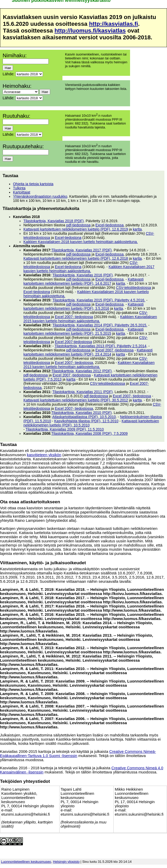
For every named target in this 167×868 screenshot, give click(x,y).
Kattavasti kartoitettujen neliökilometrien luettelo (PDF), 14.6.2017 (83, 281)
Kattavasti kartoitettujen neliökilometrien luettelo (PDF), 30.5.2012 (76, 400)
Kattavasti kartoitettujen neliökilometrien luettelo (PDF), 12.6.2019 (76, 229)
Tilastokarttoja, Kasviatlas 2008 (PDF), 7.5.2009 (90, 433)
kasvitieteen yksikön (44, 455)
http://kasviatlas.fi (113, 24)
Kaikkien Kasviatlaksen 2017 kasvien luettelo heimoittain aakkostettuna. (89, 269)
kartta (137, 229)
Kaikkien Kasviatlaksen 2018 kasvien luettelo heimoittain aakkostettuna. (81, 242)
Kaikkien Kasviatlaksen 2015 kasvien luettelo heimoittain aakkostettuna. (90, 319)
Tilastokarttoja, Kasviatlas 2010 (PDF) (82, 413)
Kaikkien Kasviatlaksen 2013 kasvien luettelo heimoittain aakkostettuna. (89, 365)
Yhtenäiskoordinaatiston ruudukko (40, 196)
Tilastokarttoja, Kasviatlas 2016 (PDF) (82, 275)
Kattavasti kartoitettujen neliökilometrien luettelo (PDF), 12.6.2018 (76, 258)
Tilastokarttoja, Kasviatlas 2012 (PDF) (82, 371)
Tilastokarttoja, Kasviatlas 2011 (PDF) (82, 392)
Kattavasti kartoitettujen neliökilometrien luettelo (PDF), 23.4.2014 (88, 352)
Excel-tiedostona (68, 238)
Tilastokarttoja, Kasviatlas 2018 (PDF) (54, 221)
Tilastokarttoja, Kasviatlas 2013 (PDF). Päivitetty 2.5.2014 (101, 346)
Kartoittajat (22, 192)
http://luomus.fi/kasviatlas (90, 31)
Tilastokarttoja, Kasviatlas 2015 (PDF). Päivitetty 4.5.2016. (99, 300)
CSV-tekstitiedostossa (134, 288)
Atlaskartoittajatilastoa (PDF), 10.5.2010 (84, 417)
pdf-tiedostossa (79, 225)
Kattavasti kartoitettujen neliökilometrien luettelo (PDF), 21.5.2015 (83, 331)
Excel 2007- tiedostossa (74, 317)
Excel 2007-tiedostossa (73, 342)
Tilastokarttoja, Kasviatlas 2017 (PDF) (82, 250)
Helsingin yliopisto (66, 862)
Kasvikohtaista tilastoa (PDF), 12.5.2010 (86, 421)
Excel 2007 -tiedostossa (115, 350)
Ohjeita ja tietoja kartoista (33, 184)
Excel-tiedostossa (110, 225)
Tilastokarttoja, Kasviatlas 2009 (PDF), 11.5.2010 (65, 429)
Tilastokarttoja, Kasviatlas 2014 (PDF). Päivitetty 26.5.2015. (100, 325)
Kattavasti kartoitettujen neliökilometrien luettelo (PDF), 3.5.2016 (83, 306)
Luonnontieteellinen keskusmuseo (26, 862)
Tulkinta (19, 188)
